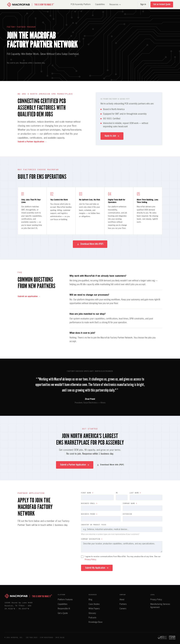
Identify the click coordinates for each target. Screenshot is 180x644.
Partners (123, 604)
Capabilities (100, 4)
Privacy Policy (90, 560)
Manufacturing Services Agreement (160, 606)
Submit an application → (29, 297)
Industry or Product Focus (94, 525)
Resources (115, 5)
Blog (90, 600)
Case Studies (94, 604)
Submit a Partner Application (75, 465)
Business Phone (89, 514)
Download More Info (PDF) (90, 244)
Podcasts (92, 618)
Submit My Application (97, 568)
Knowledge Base (95, 622)
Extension (127, 514)
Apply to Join (112, 136)
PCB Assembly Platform (81, 4)
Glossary (92, 613)
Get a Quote (63, 613)
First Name (87, 493)
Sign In (143, 4)
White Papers (94, 609)
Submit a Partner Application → (32, 142)
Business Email (89, 503)
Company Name (130, 503)
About (122, 600)
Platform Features (65, 600)
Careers (123, 609)
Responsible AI (64, 609)
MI (117, 493)
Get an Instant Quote (162, 4)
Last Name (135, 493)
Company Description (92, 539)
